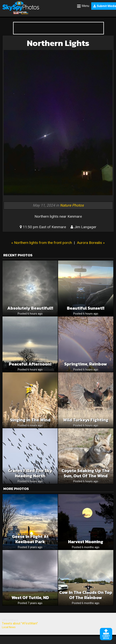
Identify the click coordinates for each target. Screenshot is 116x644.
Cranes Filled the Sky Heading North (30, 473)
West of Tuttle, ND (30, 598)
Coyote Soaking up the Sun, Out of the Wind (86, 473)
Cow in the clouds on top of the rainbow (86, 595)
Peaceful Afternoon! (30, 364)
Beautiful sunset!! (86, 308)
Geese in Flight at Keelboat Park (30, 539)
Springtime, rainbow (86, 364)
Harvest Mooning (86, 542)
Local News (9, 627)
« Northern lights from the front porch (42, 243)
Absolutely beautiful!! (30, 308)
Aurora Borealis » (91, 243)
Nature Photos (72, 205)
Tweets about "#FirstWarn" (20, 623)
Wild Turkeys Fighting (86, 420)
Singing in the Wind (30, 420)
